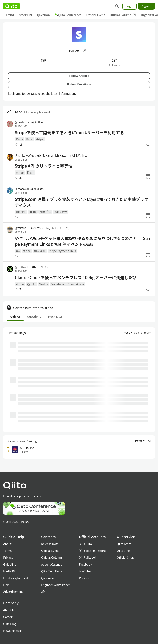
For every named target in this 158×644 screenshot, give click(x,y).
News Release (12, 631)
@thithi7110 (31, 267)
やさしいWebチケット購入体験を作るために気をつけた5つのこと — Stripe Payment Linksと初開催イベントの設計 (82, 241)
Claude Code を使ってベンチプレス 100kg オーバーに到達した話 (76, 278)
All (149, 441)
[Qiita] (11, 6)
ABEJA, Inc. (79, 155)
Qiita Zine (123, 551)
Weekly (128, 333)
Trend (10, 15)
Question (44, 15)
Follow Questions (79, 84)
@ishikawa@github (41, 155)
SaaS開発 (61, 212)
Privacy (8, 557)
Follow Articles (79, 76)
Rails (29, 139)
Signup (146, 6)
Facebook (85, 564)
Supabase (58, 284)
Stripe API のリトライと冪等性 (44, 166)
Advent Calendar (52, 564)
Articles (15, 316)
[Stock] (148, 143)
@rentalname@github (30, 122)
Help (6, 585)
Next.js (43, 284)
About (7, 544)
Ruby (19, 139)
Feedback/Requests (16, 578)
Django (21, 212)
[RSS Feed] (85, 50)
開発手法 (45, 212)
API (43, 591)
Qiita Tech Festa (52, 571)
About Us (9, 610)
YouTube (85, 571)
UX (18, 251)
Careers (8, 617)
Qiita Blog (10, 624)
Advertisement (13, 591)
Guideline (10, 564)
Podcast (84, 578)
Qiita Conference (68, 15)
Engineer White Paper (56, 585)
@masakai (29, 189)
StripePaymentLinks (62, 251)
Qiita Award (49, 578)
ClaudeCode (76, 284)
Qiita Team (124, 544)
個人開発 (40, 251)
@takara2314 (42, 228)
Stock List (25, 15)
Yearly (147, 333)
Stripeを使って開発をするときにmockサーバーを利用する (69, 133)
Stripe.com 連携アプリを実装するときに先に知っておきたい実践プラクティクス (81, 202)
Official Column (123, 15)
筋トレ (31, 284)
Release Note (50, 544)
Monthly (138, 333)
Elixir (30, 173)
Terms (7, 551)
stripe (40, 139)
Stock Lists (55, 316)
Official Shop (125, 557)
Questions (34, 316)
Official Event (95, 15)
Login (130, 6)
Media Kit (10, 571)
